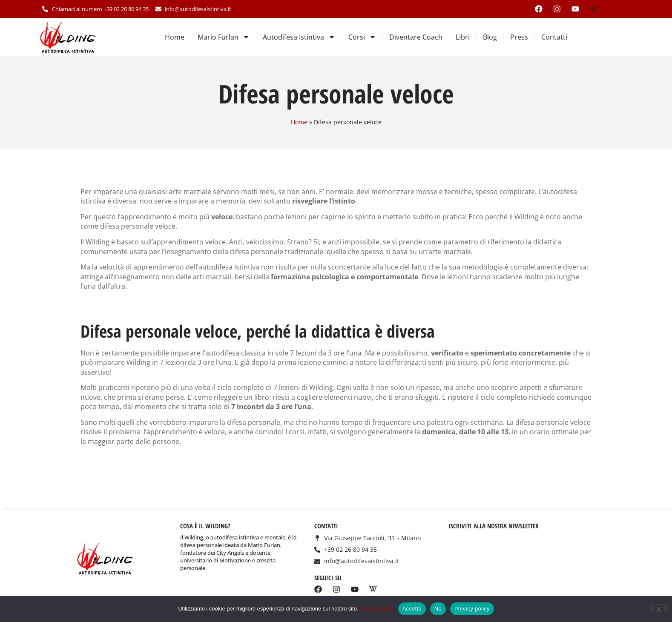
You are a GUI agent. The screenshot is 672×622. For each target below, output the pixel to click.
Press (519, 37)
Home (175, 37)
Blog (490, 37)
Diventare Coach (416, 37)
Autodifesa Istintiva (299, 37)
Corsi (362, 37)
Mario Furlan (224, 37)
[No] (658, 608)
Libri (463, 37)
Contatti (554, 37)
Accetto (412, 609)
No (438, 609)
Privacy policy (377, 609)
